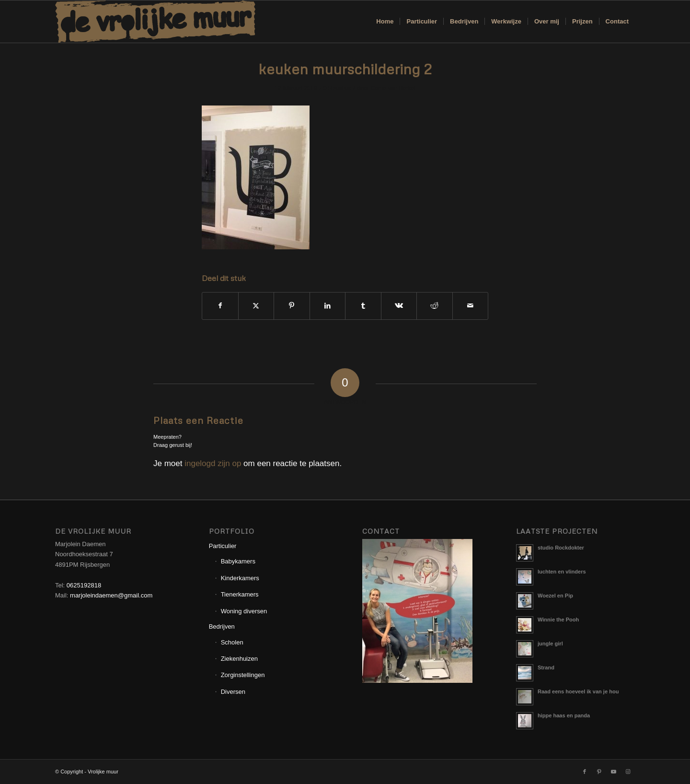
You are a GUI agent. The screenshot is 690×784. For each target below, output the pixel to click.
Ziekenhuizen (239, 659)
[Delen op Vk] (399, 306)
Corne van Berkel (393, 88)
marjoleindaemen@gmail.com (111, 595)
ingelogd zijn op (213, 463)
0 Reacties (337, 88)
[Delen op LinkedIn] (328, 306)
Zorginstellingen (243, 675)
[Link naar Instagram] (628, 772)
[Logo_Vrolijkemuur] (155, 22)
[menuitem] (385, 22)
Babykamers (238, 561)
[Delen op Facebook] (220, 306)
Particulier (223, 546)
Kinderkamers (240, 578)
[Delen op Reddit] (435, 306)
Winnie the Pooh (558, 620)
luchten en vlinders (562, 572)
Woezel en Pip (555, 596)
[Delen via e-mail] (471, 306)
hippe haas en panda (564, 715)
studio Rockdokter (561, 548)
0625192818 (84, 585)
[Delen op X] (256, 306)
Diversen (233, 692)
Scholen (232, 642)
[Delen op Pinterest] (292, 306)
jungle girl (550, 644)
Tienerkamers (240, 594)
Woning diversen (244, 611)
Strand (546, 667)
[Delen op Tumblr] (363, 306)
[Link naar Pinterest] (599, 772)
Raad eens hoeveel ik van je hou (578, 691)
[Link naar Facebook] (585, 772)
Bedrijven (222, 626)
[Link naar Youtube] (613, 772)
